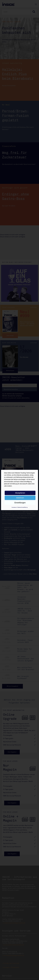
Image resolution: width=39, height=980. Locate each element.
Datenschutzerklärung (23, 507)
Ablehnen (20, 498)
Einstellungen (20, 503)
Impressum (14, 507)
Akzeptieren (20, 493)
